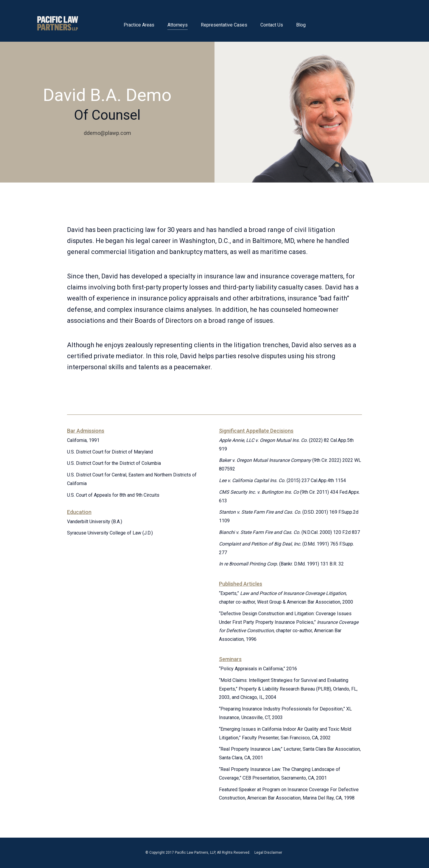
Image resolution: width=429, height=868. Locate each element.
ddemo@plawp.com (107, 133)
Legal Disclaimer (268, 853)
